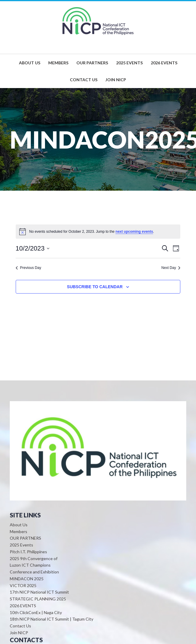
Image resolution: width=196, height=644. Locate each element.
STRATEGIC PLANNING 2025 (38, 599)
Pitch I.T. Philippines (28, 552)
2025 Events (21, 545)
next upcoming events (134, 232)
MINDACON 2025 (27, 579)
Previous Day (28, 268)
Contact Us (20, 626)
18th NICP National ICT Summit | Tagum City (52, 619)
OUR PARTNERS (25, 538)
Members (19, 531)
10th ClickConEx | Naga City (36, 612)
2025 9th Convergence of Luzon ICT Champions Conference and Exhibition (34, 565)
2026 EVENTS (23, 606)
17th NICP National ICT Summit (39, 592)
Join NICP (19, 633)
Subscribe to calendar (95, 287)
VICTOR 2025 (23, 585)
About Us (19, 525)
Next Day (171, 268)
